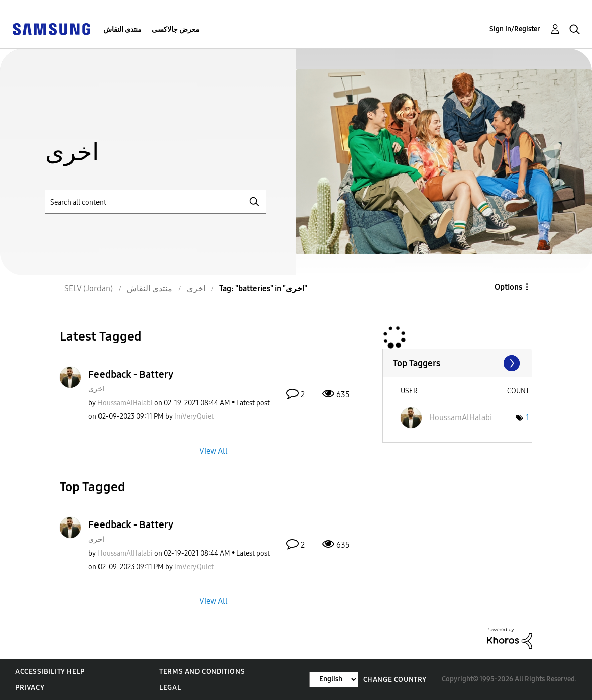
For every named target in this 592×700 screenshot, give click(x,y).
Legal (170, 688)
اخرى (96, 389)
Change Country (395, 680)
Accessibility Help (50, 672)
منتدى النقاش (122, 29)
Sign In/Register (515, 29)
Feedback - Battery (131, 374)
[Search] (156, 202)
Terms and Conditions (202, 672)
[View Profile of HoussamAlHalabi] (125, 403)
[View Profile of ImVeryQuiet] (194, 417)
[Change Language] (334, 680)
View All (213, 450)
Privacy (30, 688)
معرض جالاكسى (176, 29)
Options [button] (508, 287)
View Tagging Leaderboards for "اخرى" (457, 363)
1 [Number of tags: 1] (527, 418)
